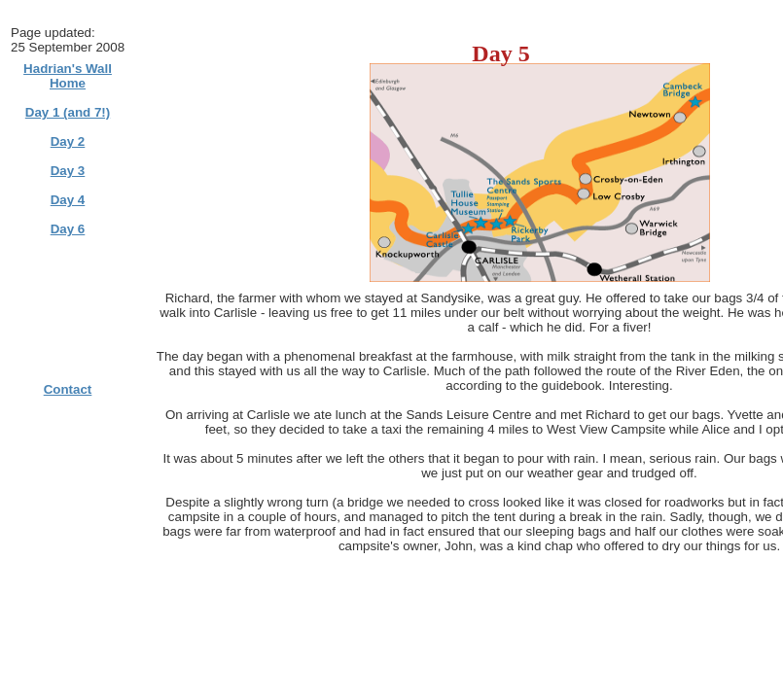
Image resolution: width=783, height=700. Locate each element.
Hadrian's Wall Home (68, 76)
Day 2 (68, 141)
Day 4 (68, 200)
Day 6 (68, 229)
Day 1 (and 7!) (68, 112)
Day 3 (68, 171)
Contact (68, 389)
